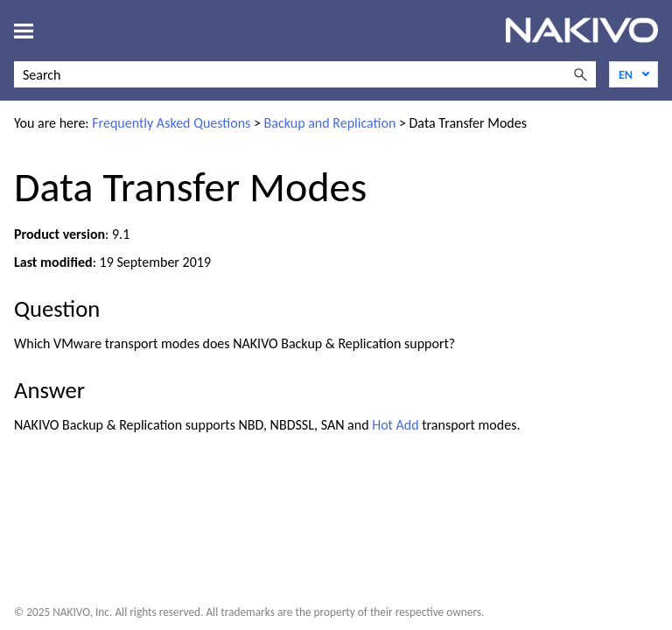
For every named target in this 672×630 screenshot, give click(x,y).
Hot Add (395, 425)
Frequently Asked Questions (171, 123)
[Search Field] (305, 74)
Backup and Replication (330, 123)
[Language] (633, 74)
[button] (580, 74)
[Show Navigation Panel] (24, 31)
